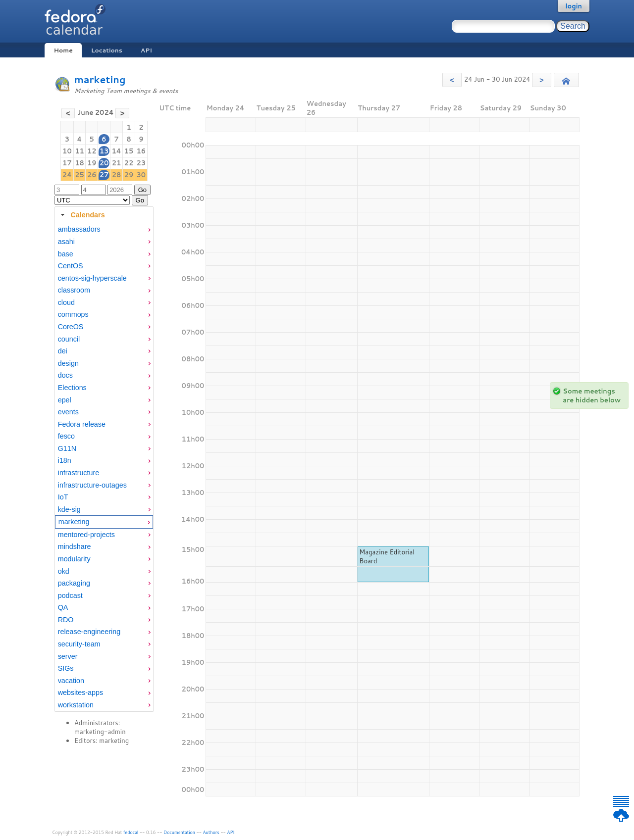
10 (67, 151)
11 (79, 151)
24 (67, 175)
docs (65, 375)
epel (65, 400)
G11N (67, 448)
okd (64, 571)
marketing (100, 79)
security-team (79, 644)
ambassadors (79, 229)
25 (79, 175)
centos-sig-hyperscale (92, 278)
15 (129, 151)
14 (116, 151)
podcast (70, 595)
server (68, 656)
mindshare (75, 546)
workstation (76, 705)
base (66, 254)
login (574, 6)
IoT (63, 497)
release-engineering (89, 632)
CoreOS (71, 327)
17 (67, 163)
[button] (452, 80)
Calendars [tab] (81, 215)
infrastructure (79, 473)
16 (141, 151)
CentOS (71, 266)
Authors (211, 832)
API (146, 50)
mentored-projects (86, 535)
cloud (66, 302)
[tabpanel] (104, 467)
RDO (66, 620)
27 (104, 175)
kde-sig (69, 509)
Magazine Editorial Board (387, 556)
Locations (107, 50)
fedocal (131, 832)
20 (104, 163)
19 (92, 163)
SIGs (66, 668)
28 (117, 175)
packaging (74, 583)
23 (141, 163)
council (69, 339)
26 (92, 175)
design (68, 363)
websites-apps (80, 692)
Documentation (179, 832)
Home (63, 50)
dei (63, 351)
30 (141, 175)
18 (79, 163)
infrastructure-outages (92, 485)
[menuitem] (104, 229)
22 (129, 163)
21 (117, 163)
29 (129, 175)
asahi (66, 242)
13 (104, 151)
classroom (74, 290)
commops (73, 314)
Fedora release (82, 424)
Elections (72, 388)
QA (63, 607)
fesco (66, 436)
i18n (65, 460)
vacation (71, 681)
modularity (74, 559)
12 (92, 151)
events (68, 412)
